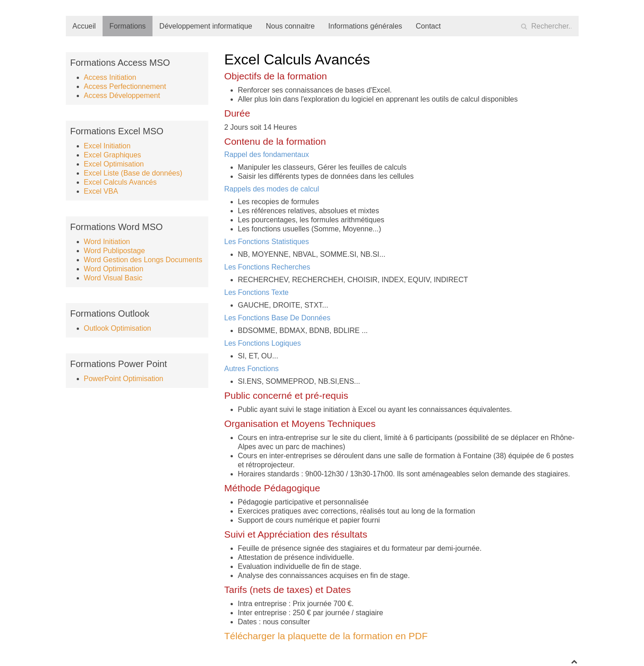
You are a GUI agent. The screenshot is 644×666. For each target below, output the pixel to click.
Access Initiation (110, 77)
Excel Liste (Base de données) (133, 173)
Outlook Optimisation (118, 328)
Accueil (84, 26)
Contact (428, 26)
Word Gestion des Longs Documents (143, 260)
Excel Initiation (107, 146)
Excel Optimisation (114, 164)
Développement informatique (206, 26)
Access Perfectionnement (125, 86)
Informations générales (365, 26)
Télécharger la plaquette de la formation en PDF (326, 636)
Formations (128, 26)
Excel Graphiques (113, 155)
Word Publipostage (115, 251)
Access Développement (122, 95)
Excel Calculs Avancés (120, 182)
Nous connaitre (290, 26)
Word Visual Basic (113, 278)
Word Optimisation (114, 269)
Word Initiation (107, 242)
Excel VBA (101, 191)
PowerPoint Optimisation (124, 379)
